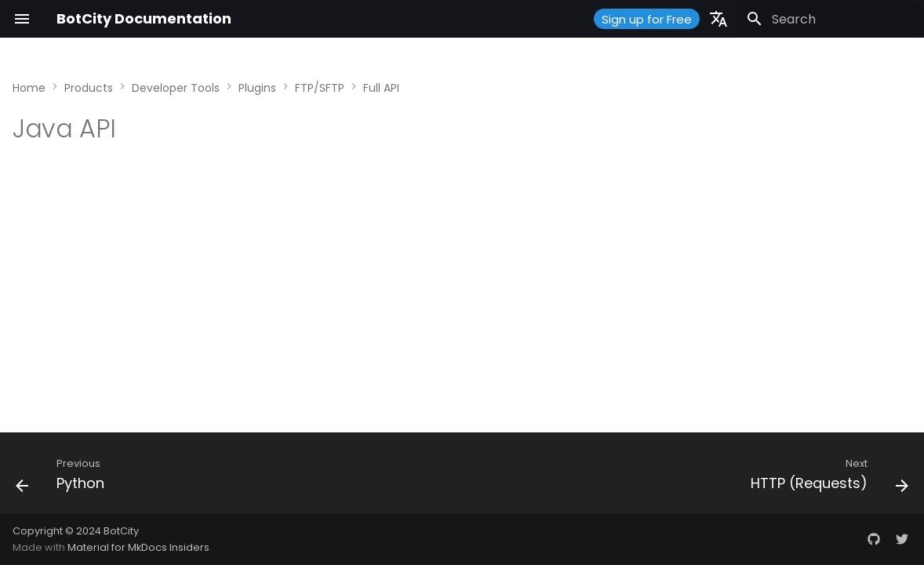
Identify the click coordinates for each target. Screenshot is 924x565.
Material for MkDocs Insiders (138, 547)
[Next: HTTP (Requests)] (825, 478)
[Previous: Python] (65, 478)
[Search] (829, 19)
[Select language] (718, 19)
